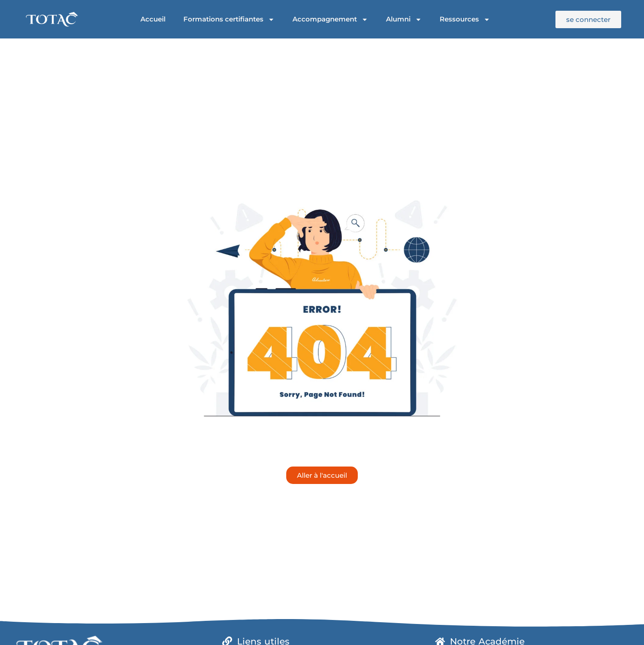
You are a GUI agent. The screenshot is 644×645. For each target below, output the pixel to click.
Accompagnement (330, 19)
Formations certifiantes (229, 19)
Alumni (404, 19)
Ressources (465, 19)
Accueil (153, 19)
